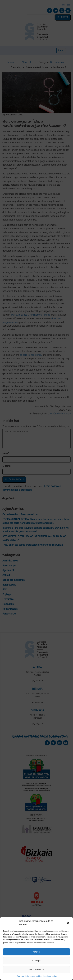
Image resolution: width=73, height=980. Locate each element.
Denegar (36, 961)
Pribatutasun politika (33, 976)
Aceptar (36, 952)
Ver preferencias (37, 969)
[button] (68, 923)
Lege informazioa (50, 976)
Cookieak (20, 976)
